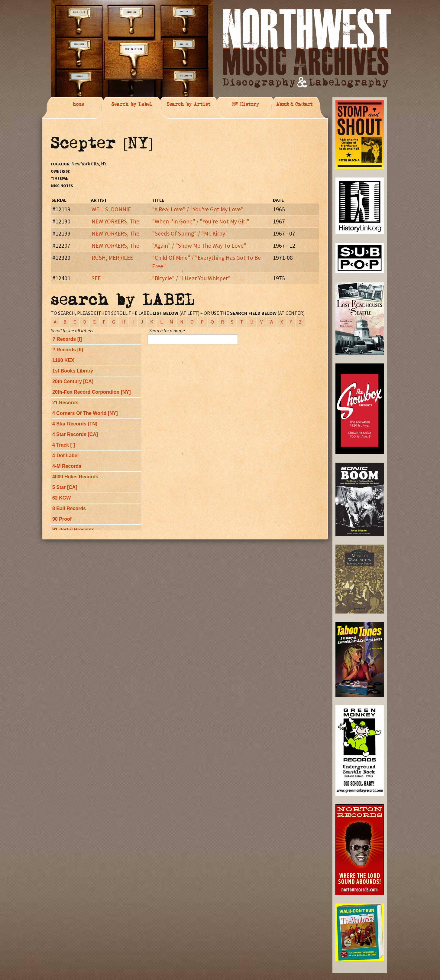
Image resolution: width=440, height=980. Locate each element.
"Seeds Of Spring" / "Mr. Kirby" (190, 233)
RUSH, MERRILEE (112, 258)
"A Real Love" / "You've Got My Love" (198, 209)
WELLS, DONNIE (111, 209)
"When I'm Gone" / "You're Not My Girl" (201, 221)
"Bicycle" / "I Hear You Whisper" (191, 278)
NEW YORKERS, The (115, 221)
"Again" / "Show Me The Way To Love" (199, 246)
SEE (96, 278)
